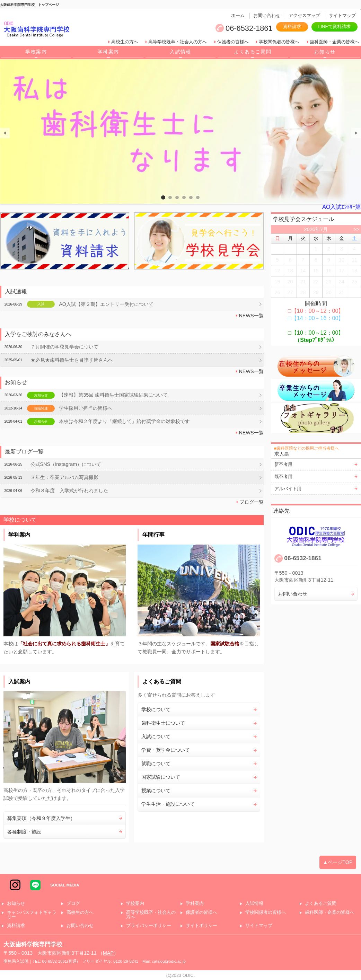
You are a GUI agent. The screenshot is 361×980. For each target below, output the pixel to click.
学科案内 (108, 52)
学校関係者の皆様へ (279, 42)
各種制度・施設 (24, 832)
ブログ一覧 (252, 502)
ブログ (73, 904)
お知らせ (325, 52)
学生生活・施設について (168, 804)
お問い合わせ (267, 15)
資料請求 (292, 27)
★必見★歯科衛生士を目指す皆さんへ (72, 360)
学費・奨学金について (166, 750)
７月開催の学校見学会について (64, 347)
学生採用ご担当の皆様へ (86, 408)
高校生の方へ (125, 42)
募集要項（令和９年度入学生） (41, 818)
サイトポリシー (201, 926)
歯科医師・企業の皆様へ (334, 42)
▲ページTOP (338, 862)
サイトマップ (342, 15)
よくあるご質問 (253, 52)
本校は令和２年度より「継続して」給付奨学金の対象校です (124, 421)
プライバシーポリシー (149, 926)
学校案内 (36, 52)
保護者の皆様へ (233, 42)
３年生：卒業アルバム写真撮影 (64, 477)
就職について (156, 763)
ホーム (238, 15)
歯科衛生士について (163, 723)
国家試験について (161, 777)
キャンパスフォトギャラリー (32, 915)
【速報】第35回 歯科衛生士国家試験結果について (113, 395)
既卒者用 (283, 476)
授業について (156, 791)
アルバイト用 (288, 489)
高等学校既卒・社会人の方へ (178, 42)
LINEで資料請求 (334, 27)
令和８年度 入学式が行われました (69, 491)
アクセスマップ (304, 15)
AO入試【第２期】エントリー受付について (106, 304)
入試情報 (180, 52)
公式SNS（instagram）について (66, 464)
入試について (156, 736)
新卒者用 (283, 464)
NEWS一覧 (251, 316)
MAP (108, 953)
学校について (156, 709)
